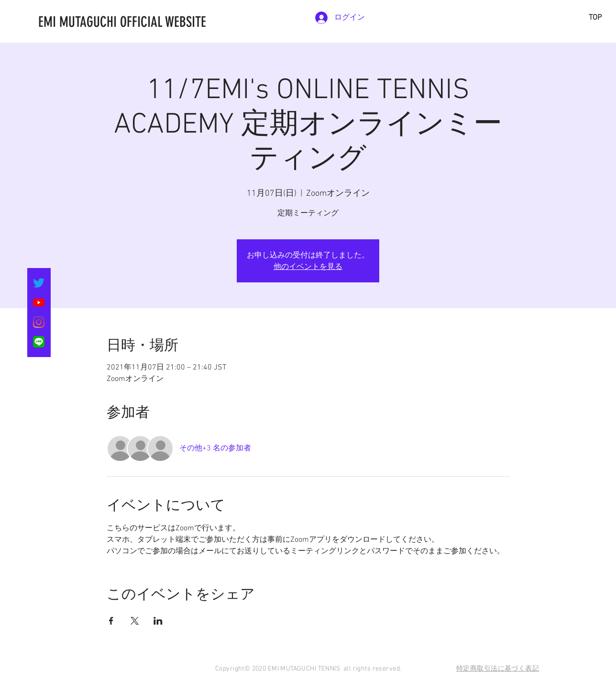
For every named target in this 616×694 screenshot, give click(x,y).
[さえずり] (39, 283)
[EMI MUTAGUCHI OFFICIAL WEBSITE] (170, 22)
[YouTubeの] (39, 302)
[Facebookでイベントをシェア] (111, 621)
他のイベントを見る (308, 266)
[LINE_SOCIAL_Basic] (39, 342)
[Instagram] (39, 322)
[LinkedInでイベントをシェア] (158, 621)
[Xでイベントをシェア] (135, 621)
